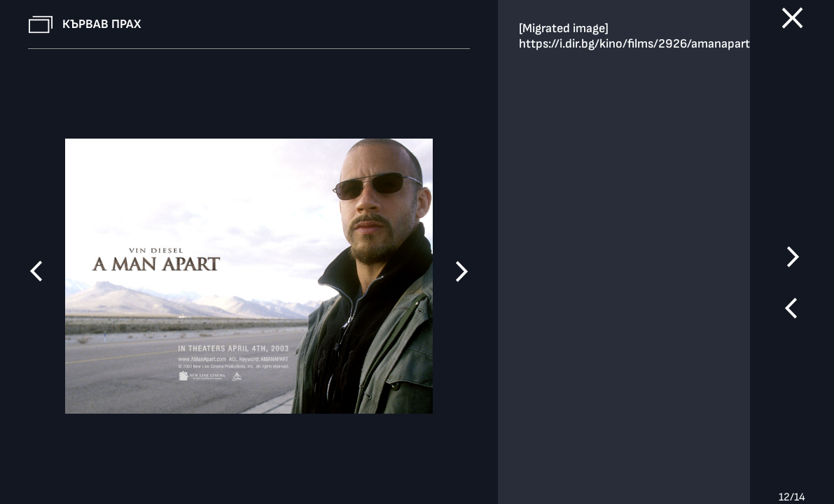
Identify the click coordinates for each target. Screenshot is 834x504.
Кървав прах (102, 24)
